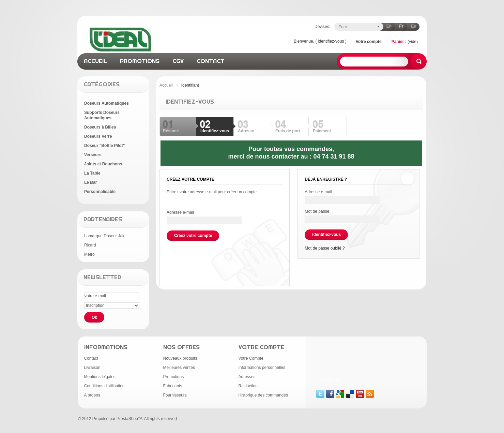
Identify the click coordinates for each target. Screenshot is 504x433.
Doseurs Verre (98, 136)
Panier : (399, 42)
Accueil (166, 85)
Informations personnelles (262, 368)
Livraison (92, 368)
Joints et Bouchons (103, 164)
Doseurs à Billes (100, 127)
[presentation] (218, 254)
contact (211, 61)
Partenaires (103, 219)
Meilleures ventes (179, 368)
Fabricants (173, 386)
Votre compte (369, 42)
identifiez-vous (331, 41)
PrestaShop (127, 419)
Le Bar (90, 182)
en (389, 26)
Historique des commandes (263, 395)
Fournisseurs (175, 395)
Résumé (171, 131)
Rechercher (419, 61)
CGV (178, 61)
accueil (95, 61)
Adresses (247, 377)
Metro (89, 254)
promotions (140, 61)
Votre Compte (251, 358)
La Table (92, 173)
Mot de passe (317, 211)
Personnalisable (100, 192)
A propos (92, 395)
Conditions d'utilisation (104, 386)
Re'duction (248, 386)
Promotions (174, 377)
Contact (91, 358)
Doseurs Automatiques (106, 103)
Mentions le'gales (100, 377)
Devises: (322, 27)
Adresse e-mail (180, 212)
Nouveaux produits (180, 358)
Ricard (90, 245)
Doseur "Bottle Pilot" (104, 146)
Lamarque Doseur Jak (104, 236)
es (414, 26)
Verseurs (93, 155)
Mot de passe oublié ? (325, 248)
